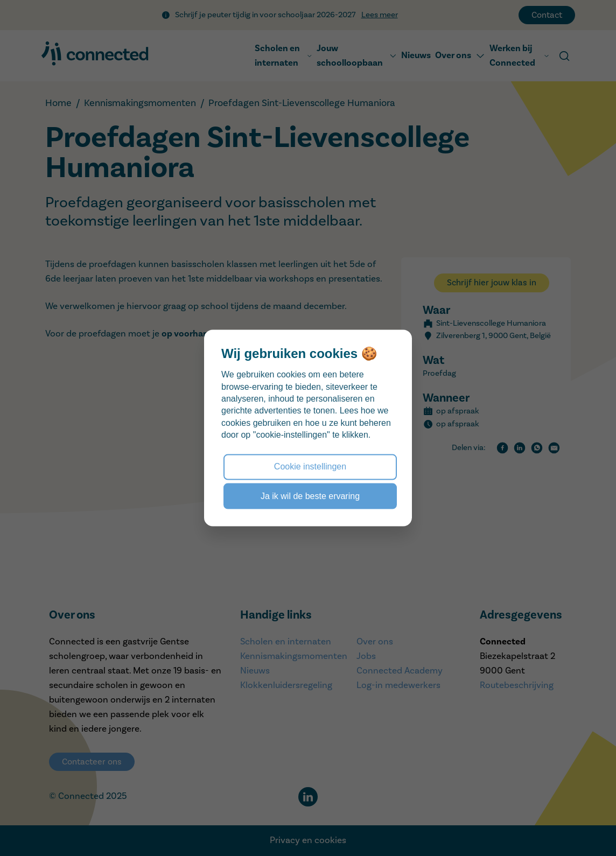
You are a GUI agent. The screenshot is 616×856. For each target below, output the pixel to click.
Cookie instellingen (310, 466)
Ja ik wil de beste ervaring (310, 496)
